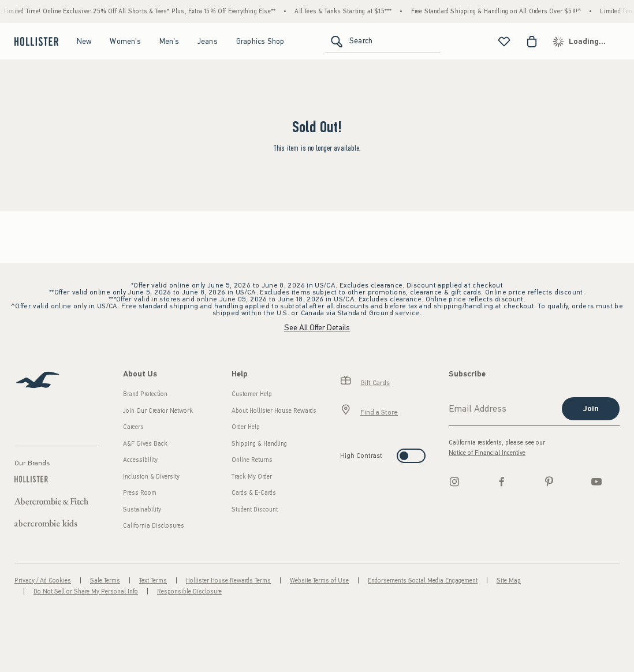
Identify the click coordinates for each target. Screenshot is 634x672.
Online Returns (252, 460)
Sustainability (142, 509)
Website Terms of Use (319, 580)
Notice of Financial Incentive (487, 453)
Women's (125, 41)
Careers (133, 427)
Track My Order (252, 477)
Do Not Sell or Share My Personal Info (86, 591)
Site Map (509, 580)
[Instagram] (454, 481)
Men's (169, 41)
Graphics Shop (260, 41)
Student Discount (255, 509)
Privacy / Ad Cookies (43, 580)
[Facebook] (502, 481)
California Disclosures (154, 526)
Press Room (140, 493)
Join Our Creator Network (158, 411)
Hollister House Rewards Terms (228, 580)
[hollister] (35, 42)
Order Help (246, 427)
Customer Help (252, 394)
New (84, 41)
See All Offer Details (317, 328)
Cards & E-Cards (254, 493)
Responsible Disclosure (189, 591)
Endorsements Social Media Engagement (423, 580)
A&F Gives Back (145, 444)
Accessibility (140, 460)
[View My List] (504, 42)
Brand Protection (145, 394)
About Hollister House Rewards (274, 411)
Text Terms (153, 580)
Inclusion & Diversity (151, 477)
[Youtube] (596, 481)
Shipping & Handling (259, 444)
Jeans (208, 41)
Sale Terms (105, 580)
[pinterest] (549, 481)
